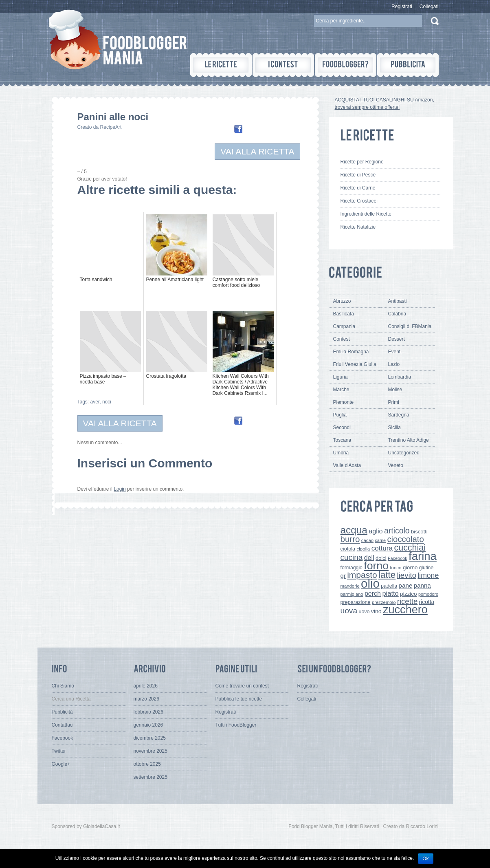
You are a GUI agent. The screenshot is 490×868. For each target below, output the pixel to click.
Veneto (396, 465)
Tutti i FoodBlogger (236, 725)
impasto (362, 575)
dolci (381, 558)
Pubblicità (62, 712)
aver (95, 402)
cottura (382, 548)
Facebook (398, 558)
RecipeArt (111, 127)
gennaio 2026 (148, 725)
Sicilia (394, 427)
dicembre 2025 (150, 738)
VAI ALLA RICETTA (257, 151)
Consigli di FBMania (410, 326)
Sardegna (399, 415)
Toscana (342, 440)
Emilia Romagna (351, 352)
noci (107, 402)
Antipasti (398, 301)
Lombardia (400, 377)
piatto (390, 593)
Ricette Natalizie (358, 227)
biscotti (419, 532)
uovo (364, 612)
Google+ (61, 764)
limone (428, 575)
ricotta (427, 602)
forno (376, 566)
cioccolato (405, 539)
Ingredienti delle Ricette (366, 214)
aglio (376, 531)
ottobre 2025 (147, 764)
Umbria (341, 453)
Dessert (397, 339)
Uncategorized (404, 453)
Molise (395, 390)
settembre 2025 (151, 777)
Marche (341, 390)
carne (380, 540)
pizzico (409, 594)
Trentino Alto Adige (409, 440)
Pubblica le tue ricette (239, 699)
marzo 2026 (146, 699)
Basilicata (344, 314)
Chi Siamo (63, 686)
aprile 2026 (146, 686)
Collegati (429, 7)
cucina (352, 557)
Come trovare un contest (242, 686)
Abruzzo (342, 301)
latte (387, 575)
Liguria (341, 377)
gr (343, 576)
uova (349, 611)
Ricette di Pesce (358, 175)
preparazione (356, 602)
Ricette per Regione (362, 162)
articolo (397, 531)
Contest (342, 339)
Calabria (397, 314)
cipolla (364, 549)
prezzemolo (384, 602)
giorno (410, 567)
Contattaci (63, 725)
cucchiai (410, 548)
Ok (425, 859)
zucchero (405, 609)
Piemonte (344, 402)
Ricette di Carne (358, 188)
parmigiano (352, 594)
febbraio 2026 (148, 712)
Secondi (342, 427)
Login (120, 489)
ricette (407, 601)
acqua (354, 530)
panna (422, 585)
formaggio (352, 568)
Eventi (395, 352)
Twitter (59, 751)
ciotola (348, 549)
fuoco (396, 568)
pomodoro (428, 594)
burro (350, 539)
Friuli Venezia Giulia (355, 364)
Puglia (340, 415)
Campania (344, 326)
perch (373, 593)
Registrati (402, 7)
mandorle (350, 586)
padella (389, 586)
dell (369, 557)
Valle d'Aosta (347, 465)
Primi (394, 402)
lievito (407, 575)
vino (376, 611)
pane (406, 585)
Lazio (394, 364)
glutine (426, 568)
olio (370, 583)
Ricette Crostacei (359, 201)
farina (423, 556)
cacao (367, 540)
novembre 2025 (151, 751)
